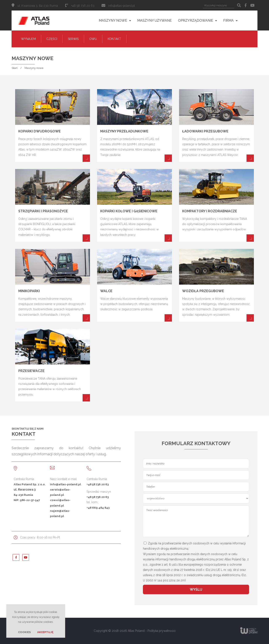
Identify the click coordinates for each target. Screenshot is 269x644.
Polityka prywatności (162, 631)
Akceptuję (45, 632)
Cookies (24, 632)
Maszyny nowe (34, 68)
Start (15, 68)
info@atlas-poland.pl (122, 6)
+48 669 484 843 (98, 508)
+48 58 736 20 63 (98, 484)
